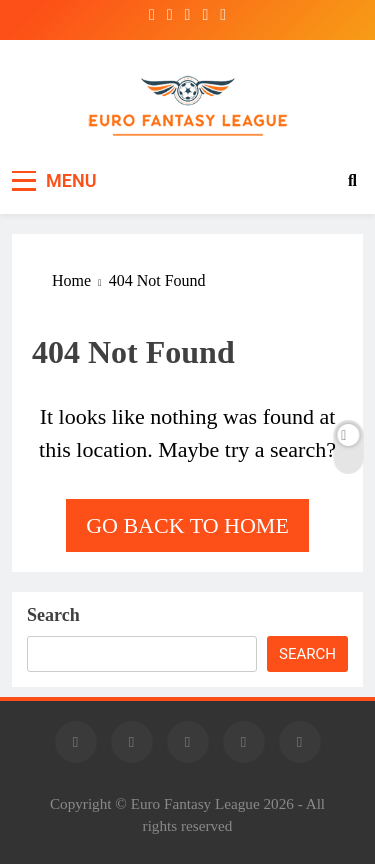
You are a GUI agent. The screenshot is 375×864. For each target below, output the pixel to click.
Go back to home (187, 525)
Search (53, 615)
